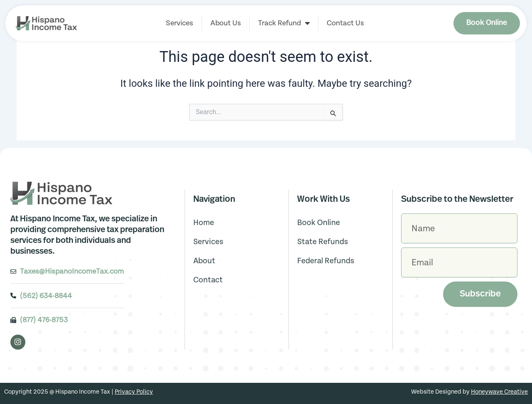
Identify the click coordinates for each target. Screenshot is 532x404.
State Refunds (323, 242)
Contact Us (345, 23)
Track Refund (284, 23)
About (204, 261)
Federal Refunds (326, 261)
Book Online (319, 223)
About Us (226, 23)
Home (204, 223)
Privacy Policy (134, 392)
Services (180, 23)
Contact (208, 280)
